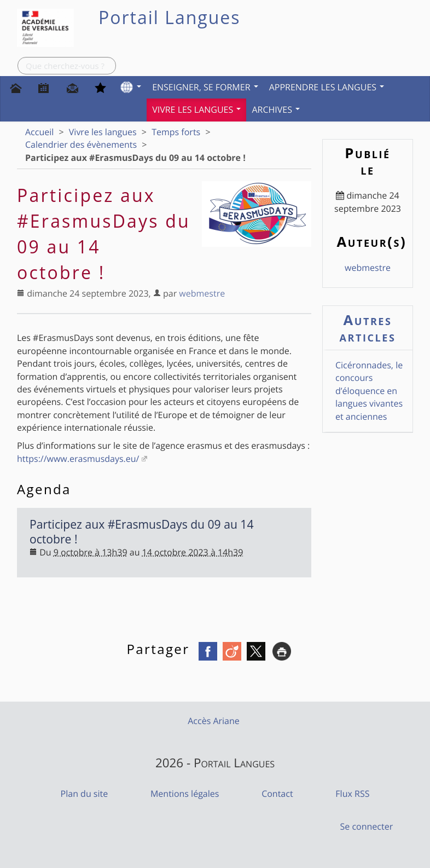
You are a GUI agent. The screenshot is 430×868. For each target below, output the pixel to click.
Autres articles (368, 328)
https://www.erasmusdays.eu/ (78, 459)
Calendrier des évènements (81, 144)
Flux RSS (352, 794)
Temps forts (176, 132)
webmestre (202, 293)
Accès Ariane (214, 721)
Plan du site (85, 794)
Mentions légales (185, 794)
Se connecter (367, 826)
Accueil (39, 132)
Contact (277, 794)
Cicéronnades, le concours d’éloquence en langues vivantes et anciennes (369, 391)
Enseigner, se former (205, 87)
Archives (276, 109)
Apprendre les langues (327, 87)
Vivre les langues (196, 109)
